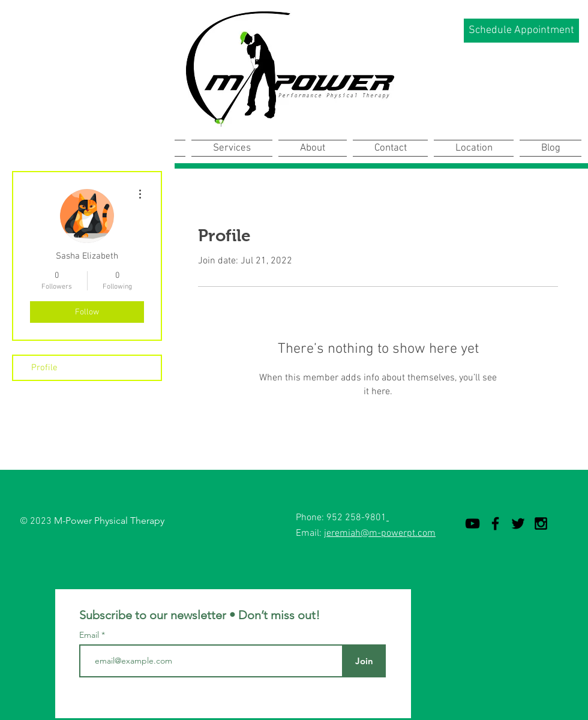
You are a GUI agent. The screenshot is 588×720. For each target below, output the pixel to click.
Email (90, 635)
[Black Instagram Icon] (541, 523)
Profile (44, 368)
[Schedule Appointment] (521, 31)
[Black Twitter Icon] (518, 523)
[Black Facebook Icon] (495, 523)
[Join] (364, 661)
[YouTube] (472, 523)
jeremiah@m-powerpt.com (380, 533)
